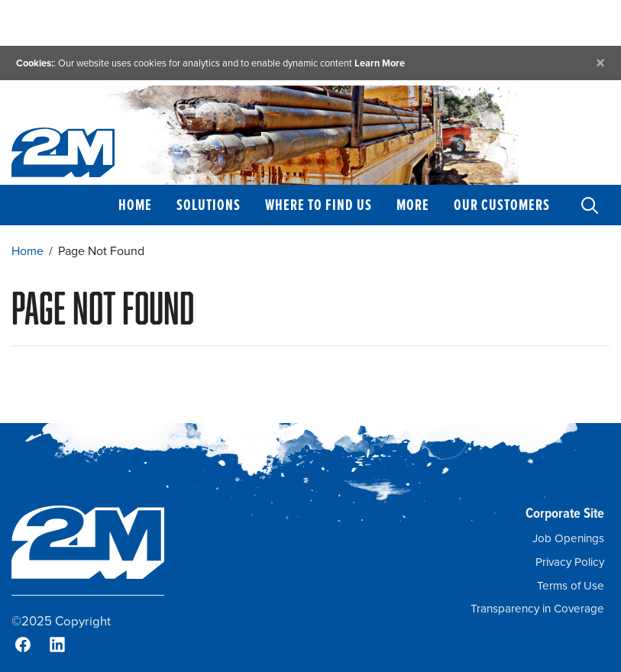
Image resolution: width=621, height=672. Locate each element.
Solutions (209, 205)
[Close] (600, 63)
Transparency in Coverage (537, 609)
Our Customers (502, 205)
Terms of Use (571, 586)
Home (135, 205)
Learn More (380, 63)
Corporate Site (565, 513)
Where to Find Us (319, 205)
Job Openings (568, 538)
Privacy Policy (570, 562)
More (413, 205)
